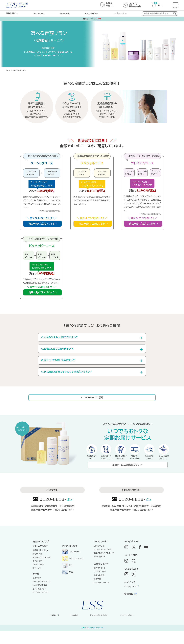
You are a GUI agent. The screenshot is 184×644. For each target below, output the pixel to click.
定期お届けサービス (102, 596)
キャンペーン (39, 14)
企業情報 (54, 628)
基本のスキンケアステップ (104, 566)
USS (68, 585)
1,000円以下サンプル (41, 595)
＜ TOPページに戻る (93, 407)
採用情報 (129, 608)
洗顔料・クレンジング (41, 564)
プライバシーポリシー (126, 628)
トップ (8, 71)
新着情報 (97, 592)
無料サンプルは (92, 19)
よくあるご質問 (120, 14)
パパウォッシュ (71, 565)
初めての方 (65, 14)
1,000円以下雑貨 (40, 599)
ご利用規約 (74, 628)
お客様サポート (100, 581)
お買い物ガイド (91, 14)
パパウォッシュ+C (73, 572)
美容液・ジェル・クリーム (42, 571)
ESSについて (99, 559)
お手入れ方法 (99, 589)
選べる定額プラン (39, 602)
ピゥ (67, 578)
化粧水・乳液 (38, 567)
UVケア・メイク (38, 578)
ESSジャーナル (130, 600)
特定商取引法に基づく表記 (98, 628)
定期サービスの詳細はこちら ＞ (128, 477)
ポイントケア (37, 574)
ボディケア (37, 582)
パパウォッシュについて (103, 563)
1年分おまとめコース (41, 606)
